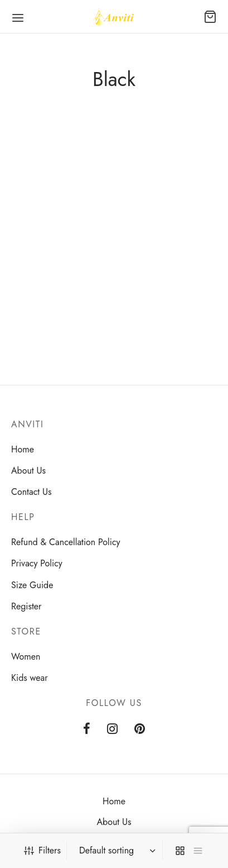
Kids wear (30, 678)
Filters (42, 850)
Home (23, 449)
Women (26, 657)
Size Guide (32, 585)
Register (26, 606)
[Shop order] (116, 851)
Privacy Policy (37, 563)
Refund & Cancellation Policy (66, 542)
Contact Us (31, 492)
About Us (28, 471)
